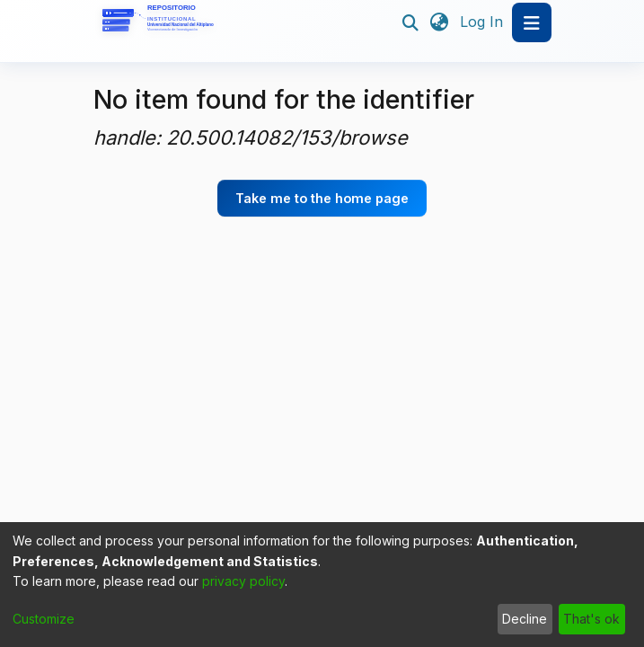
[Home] (161, 22)
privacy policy (243, 581)
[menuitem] (440, 22)
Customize (44, 619)
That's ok (591, 619)
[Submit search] (411, 22)
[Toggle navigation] (532, 22)
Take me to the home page (322, 198)
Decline (525, 619)
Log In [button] (482, 22)
